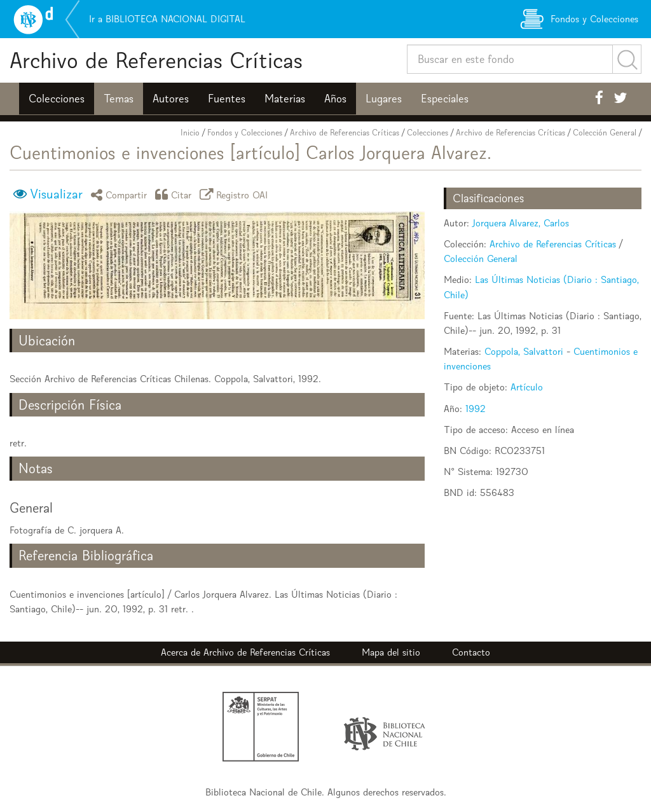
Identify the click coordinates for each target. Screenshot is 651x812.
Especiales (445, 99)
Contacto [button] (471, 652)
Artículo (527, 387)
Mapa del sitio (391, 652)
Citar (175, 194)
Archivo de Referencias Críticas (156, 60)
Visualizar (56, 194)
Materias (285, 99)
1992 (476, 409)
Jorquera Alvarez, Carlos (521, 223)
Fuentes (227, 99)
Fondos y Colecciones (245, 133)
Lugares (384, 99)
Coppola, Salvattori (524, 351)
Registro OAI (236, 194)
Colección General (605, 133)
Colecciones (57, 99)
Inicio (190, 133)
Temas (119, 99)
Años (335, 99)
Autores (171, 99)
